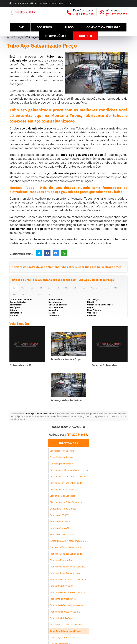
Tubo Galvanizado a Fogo (66, 359)
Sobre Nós (44, 27)
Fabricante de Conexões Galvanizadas (68, 580)
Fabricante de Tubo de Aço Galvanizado (68, 592)
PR (40, 288)
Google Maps (20, 3)
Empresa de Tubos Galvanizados (65, 547)
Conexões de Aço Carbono (62, 451)
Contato (86, 36)
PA (31, 294)
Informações (56, 36)
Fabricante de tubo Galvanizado (65, 618)
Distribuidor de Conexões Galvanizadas (69, 470)
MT (115, 288)
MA (40, 294)
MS (106, 288)
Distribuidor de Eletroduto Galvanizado (68, 477)
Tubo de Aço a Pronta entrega (64, 637)
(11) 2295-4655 (83, 14)
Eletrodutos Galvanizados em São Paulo (69, 541)
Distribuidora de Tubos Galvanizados (67, 502)
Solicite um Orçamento (69, 427)
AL (49, 294)
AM (14, 294)
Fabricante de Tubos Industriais (65, 612)
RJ (14, 288)
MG (23, 288)
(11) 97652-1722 (117, 14)
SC (49, 288)
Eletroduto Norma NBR (60, 528)
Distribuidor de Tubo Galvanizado (66, 483)
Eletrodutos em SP (21, 365)
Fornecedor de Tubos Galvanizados (66, 625)
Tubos (69, 27)
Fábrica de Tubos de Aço (61, 560)
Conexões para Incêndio (61, 464)
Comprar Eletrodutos (104, 365)
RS (58, 288)
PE (67, 288)
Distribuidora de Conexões (62, 496)
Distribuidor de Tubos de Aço (63, 489)
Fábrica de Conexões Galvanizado (66, 554)
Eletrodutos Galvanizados (62, 534)
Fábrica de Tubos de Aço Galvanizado (67, 567)
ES (32, 288)
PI (23, 294)
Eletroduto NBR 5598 (60, 522)
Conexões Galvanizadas (103, 27)
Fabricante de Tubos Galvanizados (66, 605)
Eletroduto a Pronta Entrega (63, 509)
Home (20, 27)
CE (84, 288)
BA (75, 288)
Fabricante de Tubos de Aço (63, 599)
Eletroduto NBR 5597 (60, 515)
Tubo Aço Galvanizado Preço (67, 400)
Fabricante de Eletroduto (61, 586)
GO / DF (95, 288)
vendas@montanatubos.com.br (53, 3)
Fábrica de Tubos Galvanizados (65, 573)
